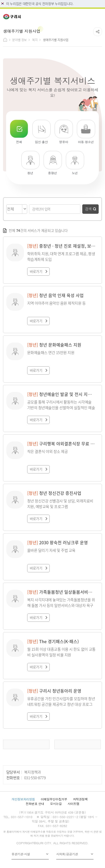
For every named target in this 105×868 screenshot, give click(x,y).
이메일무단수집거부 (54, 799)
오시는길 (56, 804)
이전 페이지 (26, 744)
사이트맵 (73, 804)
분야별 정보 (19, 40)
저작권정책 (80, 799)
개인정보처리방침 (23, 799)
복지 (35, 40)
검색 (88, 209)
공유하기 (98, 32)
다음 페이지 (78, 744)
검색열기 (89, 15)
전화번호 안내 (35, 804)
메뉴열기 (99, 15)
